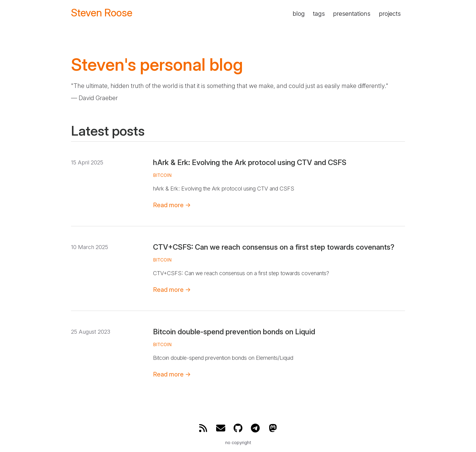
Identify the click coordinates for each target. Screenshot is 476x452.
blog (299, 14)
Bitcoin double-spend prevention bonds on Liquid (234, 332)
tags (319, 14)
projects (390, 14)
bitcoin (162, 175)
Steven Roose (102, 13)
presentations (352, 14)
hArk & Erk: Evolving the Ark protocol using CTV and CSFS (250, 162)
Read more (172, 205)
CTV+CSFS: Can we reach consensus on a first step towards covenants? (274, 247)
